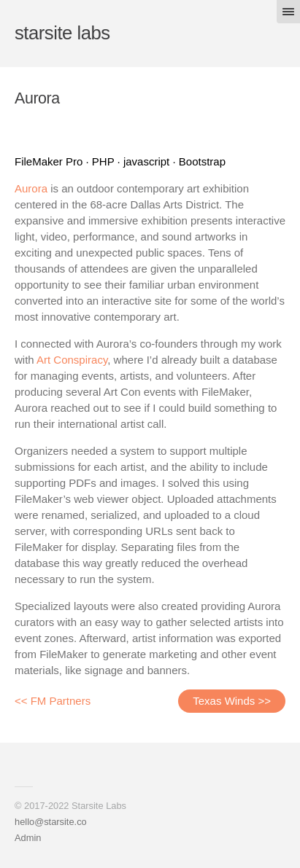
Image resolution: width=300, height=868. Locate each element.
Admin (28, 838)
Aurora (31, 188)
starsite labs (62, 33)
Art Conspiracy (72, 360)
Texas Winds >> (232, 701)
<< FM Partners (53, 701)
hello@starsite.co (51, 822)
